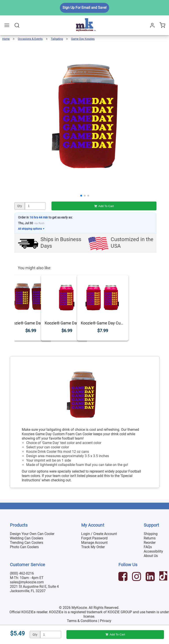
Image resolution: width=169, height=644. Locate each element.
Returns (150, 538)
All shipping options (31, 229)
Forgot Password (94, 538)
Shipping (151, 534)
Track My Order (93, 547)
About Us (151, 556)
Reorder (150, 543)
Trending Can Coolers (27, 543)
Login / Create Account (99, 534)
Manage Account (94, 543)
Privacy (106, 621)
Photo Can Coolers (24, 547)
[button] (81, 196)
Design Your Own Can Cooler (32, 534)
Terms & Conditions (82, 621)
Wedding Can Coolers (27, 538)
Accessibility (153, 551)
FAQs (148, 547)
